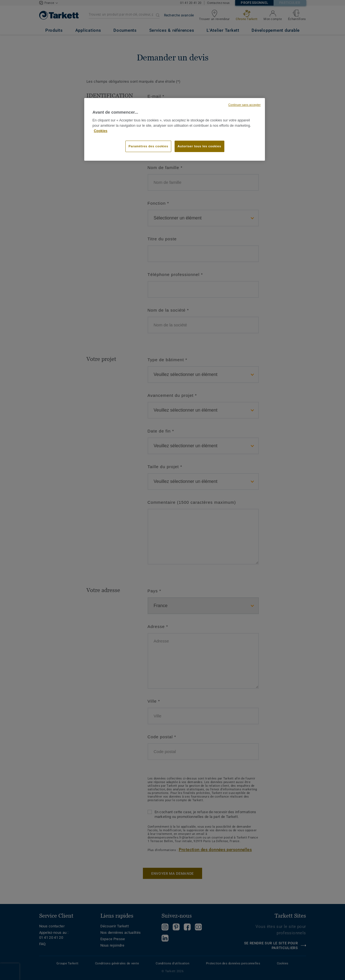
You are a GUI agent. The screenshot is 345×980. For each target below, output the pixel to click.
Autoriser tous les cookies (199, 146)
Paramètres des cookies (148, 146)
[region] (175, 129)
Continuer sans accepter (244, 105)
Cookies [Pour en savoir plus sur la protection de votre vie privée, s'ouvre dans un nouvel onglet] (101, 131)
